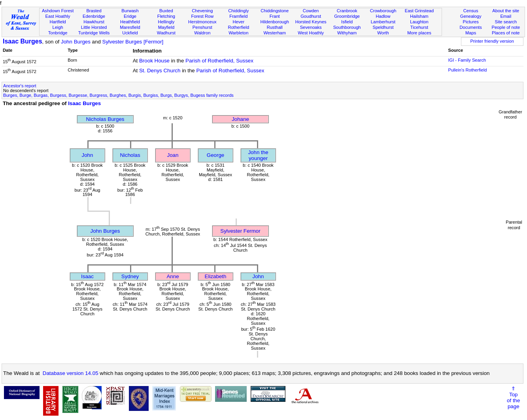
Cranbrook (347, 11)
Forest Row (202, 16)
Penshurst (202, 27)
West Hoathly (311, 33)
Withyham (347, 33)
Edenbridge (94, 16)
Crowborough (383, 11)
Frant (275, 16)
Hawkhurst (94, 22)
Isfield (347, 22)
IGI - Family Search (467, 60)
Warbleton (238, 33)
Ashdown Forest (58, 11)
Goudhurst (311, 16)
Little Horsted (94, 27)
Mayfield (166, 27)
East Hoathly (58, 16)
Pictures (471, 22)
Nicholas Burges (105, 119)
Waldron (202, 33)
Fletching (166, 16)
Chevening (202, 11)
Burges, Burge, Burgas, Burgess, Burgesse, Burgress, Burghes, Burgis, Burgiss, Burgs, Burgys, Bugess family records (118, 95)
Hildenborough (275, 22)
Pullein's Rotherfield (467, 70)
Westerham (275, 33)
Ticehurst (419, 27)
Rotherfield (238, 27)
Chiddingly (238, 11)
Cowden (311, 11)
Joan (173, 155)
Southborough (347, 27)
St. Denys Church (160, 71)
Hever (238, 22)
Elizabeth (216, 276)
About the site (506, 11)
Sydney (130, 276)
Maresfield (130, 27)
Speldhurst (383, 27)
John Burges (76, 42)
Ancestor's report (20, 86)
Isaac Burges (23, 41)
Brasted (94, 11)
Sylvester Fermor (240, 231)
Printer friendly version (492, 41)
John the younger (258, 155)
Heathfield (130, 22)
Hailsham (419, 16)
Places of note (506, 33)
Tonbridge (58, 33)
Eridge (130, 16)
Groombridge (347, 16)
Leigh (58, 27)
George (215, 155)
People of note (506, 27)
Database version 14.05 (71, 373)
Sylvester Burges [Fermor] (133, 42)
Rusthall (275, 27)
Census (471, 11)
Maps (471, 33)
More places (419, 33)
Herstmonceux (202, 22)
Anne (173, 276)
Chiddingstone (275, 11)
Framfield (238, 16)
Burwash (130, 11)
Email (506, 16)
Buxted (166, 11)
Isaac (87, 276)
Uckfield (130, 33)
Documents (471, 27)
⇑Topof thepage (513, 397)
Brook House (154, 61)
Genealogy (471, 16)
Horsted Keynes (311, 22)
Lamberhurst (383, 22)
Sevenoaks (311, 27)
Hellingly (166, 22)
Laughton (419, 22)
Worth (383, 33)
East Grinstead (419, 11)
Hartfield (58, 22)
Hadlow (383, 16)
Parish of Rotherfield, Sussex (219, 61)
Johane (240, 119)
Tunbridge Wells (94, 33)
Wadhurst (166, 33)
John (88, 155)
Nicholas (130, 155)
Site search (506, 22)
